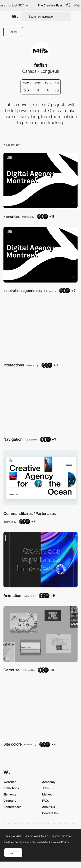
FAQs (46, 801)
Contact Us (50, 813)
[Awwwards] (15, 17)
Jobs (45, 788)
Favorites (12, 216)
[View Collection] (40, 181)
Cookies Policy (59, 842)
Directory (10, 801)
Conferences (12, 807)
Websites (10, 782)
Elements (10, 794)
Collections (11, 788)
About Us (48, 807)
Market (47, 794)
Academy (49, 782)
